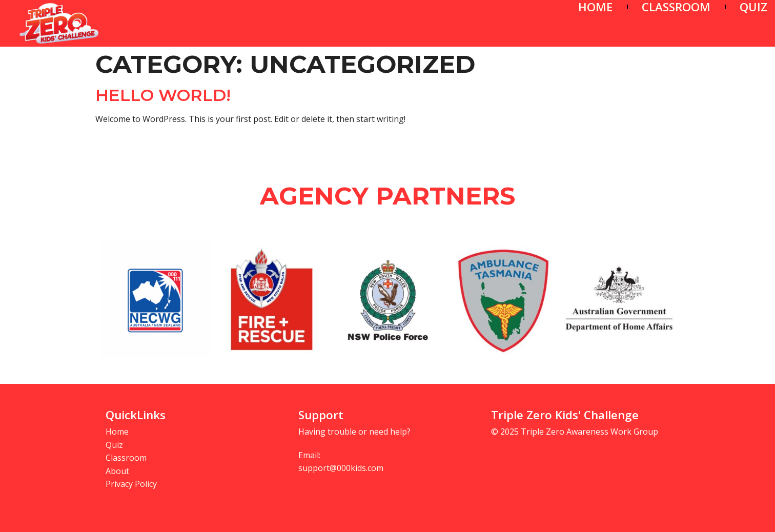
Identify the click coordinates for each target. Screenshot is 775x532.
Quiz (114, 445)
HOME (595, 7)
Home (117, 432)
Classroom (126, 458)
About (117, 471)
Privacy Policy (131, 484)
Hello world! (163, 95)
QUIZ (753, 7)
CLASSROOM (676, 7)
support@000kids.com (341, 468)
